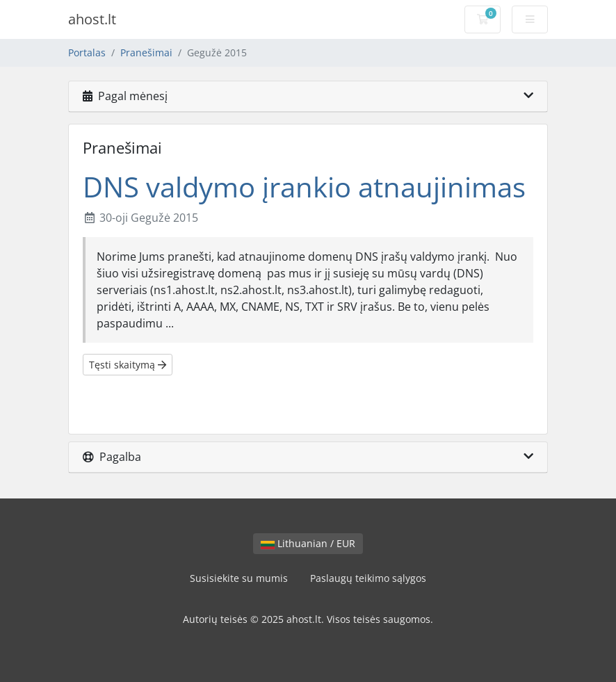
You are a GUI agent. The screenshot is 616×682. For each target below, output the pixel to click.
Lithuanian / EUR (308, 543)
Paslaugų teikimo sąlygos (368, 578)
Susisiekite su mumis (239, 578)
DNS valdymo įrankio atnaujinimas (304, 187)
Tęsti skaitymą (128, 365)
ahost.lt (92, 19)
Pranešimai (146, 52)
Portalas (87, 52)
